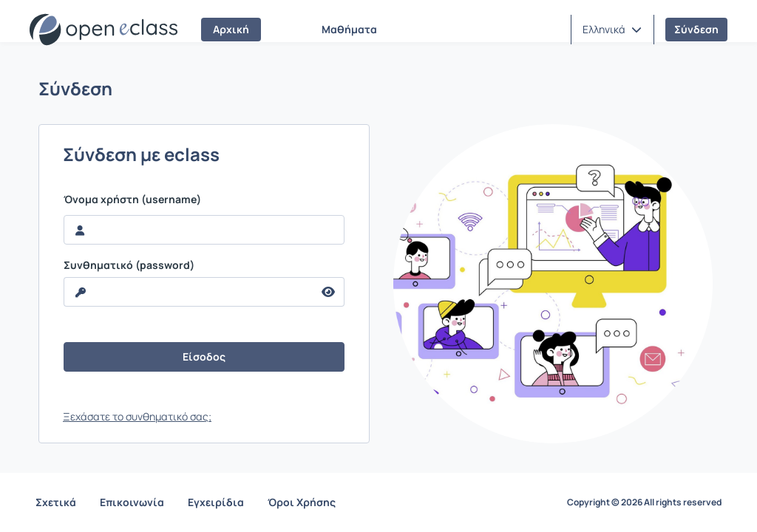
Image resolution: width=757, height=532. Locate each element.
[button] (612, 30)
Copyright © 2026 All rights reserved (644, 502)
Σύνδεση (696, 29)
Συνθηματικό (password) (129, 265)
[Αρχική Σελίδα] (103, 30)
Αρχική (231, 29)
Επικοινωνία (132, 502)
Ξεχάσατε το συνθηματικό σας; (137, 416)
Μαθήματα (349, 29)
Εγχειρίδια (216, 502)
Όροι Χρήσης (302, 502)
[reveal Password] (189, 292)
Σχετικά (56, 502)
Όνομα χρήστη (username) (132, 199)
